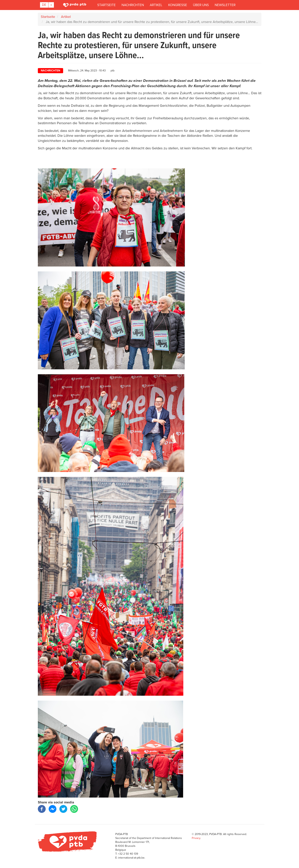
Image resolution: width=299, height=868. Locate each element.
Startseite (106, 5)
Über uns (201, 5)
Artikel (156, 5)
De (44, 5)
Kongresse (178, 5)
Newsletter (225, 5)
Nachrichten (133, 5)
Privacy (196, 838)
